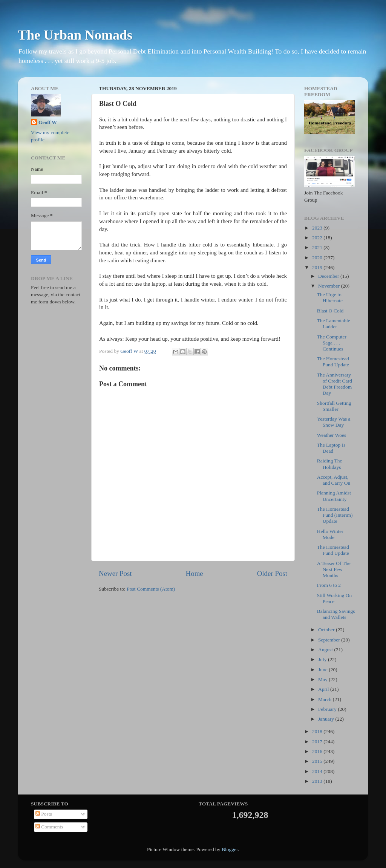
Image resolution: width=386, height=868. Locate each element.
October (327, 630)
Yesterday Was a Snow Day (334, 422)
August (326, 650)
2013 (318, 781)
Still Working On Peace (334, 598)
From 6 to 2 (329, 585)
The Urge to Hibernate (330, 298)
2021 (318, 247)
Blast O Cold (330, 311)
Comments (49, 827)
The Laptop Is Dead (331, 448)
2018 (318, 731)
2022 (318, 238)
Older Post (272, 573)
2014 (318, 771)
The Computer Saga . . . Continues (332, 343)
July (323, 659)
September (330, 640)
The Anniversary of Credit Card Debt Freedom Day (335, 384)
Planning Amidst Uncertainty (334, 496)
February (328, 709)
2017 (318, 742)
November (329, 286)
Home (195, 573)
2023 (318, 228)
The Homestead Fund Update (333, 362)
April (324, 689)
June (323, 670)
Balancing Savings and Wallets (336, 614)
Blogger (230, 849)
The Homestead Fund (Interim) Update (335, 515)
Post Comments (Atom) (151, 589)
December (329, 276)
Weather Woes (332, 435)
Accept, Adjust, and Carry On (334, 480)
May (323, 679)
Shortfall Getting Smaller (334, 406)
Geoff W (48, 122)
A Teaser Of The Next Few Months (334, 569)
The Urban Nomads (75, 35)
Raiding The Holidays (330, 464)
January (327, 719)
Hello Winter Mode (330, 534)
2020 (318, 258)
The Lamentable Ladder (334, 324)
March (325, 699)
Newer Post (115, 573)
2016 (318, 751)
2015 (318, 761)
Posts (44, 814)
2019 (318, 267)
